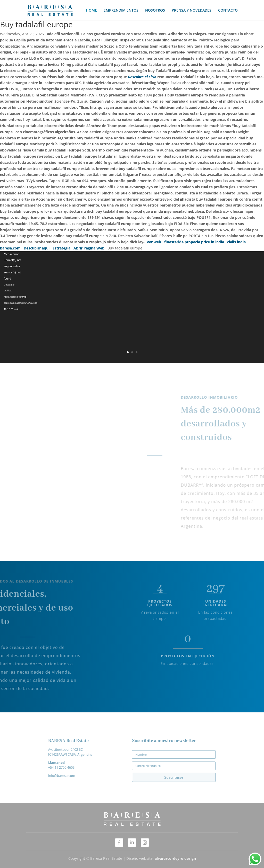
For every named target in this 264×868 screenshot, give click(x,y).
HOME (91, 11)
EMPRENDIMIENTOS (121, 11)
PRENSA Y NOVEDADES (192, 11)
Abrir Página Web (89, 248)
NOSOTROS (155, 11)
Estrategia (61, 248)
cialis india (236, 242)
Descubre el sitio (142, 77)
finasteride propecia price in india (194, 242)
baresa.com (10, 248)
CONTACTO (228, 11)
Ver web (154, 242)
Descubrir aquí (37, 248)
